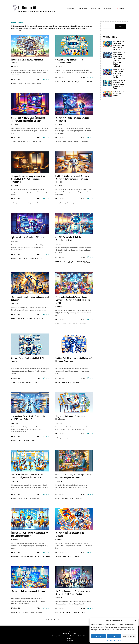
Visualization (46, 556)
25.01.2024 (59, 66)
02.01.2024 (59, 244)
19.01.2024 (15, 124)
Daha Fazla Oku (16, 79)
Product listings (36, 84)
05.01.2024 (59, 186)
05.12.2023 (15, 594)
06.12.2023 (59, 539)
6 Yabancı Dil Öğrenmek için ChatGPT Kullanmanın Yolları (72, 61)
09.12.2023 (15, 539)
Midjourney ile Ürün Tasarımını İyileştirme (29, 590)
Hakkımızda (95, 9)
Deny (114, 636)
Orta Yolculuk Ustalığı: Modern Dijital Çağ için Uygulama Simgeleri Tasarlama (73, 475)
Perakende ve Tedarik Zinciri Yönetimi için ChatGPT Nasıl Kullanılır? (29, 417)
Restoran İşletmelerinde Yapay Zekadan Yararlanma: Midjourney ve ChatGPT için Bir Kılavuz (73, 299)
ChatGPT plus (21, 142)
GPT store (35, 142)
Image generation (67, 612)
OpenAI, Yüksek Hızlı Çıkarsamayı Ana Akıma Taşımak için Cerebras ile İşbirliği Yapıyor (119, 84)
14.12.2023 (59, 481)
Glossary (70, 637)
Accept (99, 636)
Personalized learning (78, 82)
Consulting (27, 203)
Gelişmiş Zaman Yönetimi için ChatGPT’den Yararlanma (30, 359)
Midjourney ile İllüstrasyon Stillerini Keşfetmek (71, 533)
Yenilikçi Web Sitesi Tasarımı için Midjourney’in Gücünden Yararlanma (71, 359)
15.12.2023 (15, 481)
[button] (135, 621)
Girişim (29, 142)
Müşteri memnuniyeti (87, 262)
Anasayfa (71, 9)
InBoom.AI (27, 7)
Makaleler (83, 9)
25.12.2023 (59, 306)
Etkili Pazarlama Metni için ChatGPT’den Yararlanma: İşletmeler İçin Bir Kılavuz (29, 475)
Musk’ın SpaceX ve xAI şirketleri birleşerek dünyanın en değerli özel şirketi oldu (119, 45)
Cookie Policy (109, 641)
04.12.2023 (59, 597)
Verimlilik (29, 382)
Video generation (79, 203)
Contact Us (70, 640)
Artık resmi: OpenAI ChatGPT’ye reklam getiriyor (119, 93)
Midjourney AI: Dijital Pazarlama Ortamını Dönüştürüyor (73, 119)
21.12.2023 (15, 423)
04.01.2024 (15, 241)
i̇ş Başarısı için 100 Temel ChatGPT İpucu (29, 237)
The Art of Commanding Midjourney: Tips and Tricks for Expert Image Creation (73, 592)
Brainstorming (15, 556)
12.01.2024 (15, 186)
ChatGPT (20, 84)
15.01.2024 (59, 124)
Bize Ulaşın (108, 9)
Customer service (71, 262)
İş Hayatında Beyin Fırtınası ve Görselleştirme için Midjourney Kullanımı (29, 533)
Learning (70, 81)
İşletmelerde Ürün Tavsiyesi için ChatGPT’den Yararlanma (25, 61)
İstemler (64, 81)
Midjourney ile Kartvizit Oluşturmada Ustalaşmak (71, 417)
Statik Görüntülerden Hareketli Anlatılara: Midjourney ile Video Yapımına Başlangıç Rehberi (74, 179)
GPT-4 (40, 142)
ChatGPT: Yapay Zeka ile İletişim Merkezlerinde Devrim (69, 238)
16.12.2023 (59, 423)
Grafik (57, 203)
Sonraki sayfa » (56, 619)
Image (67, 498)
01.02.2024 (15, 66)
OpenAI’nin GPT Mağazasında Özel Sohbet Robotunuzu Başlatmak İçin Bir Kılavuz (29, 119)
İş (32, 203)
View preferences (129, 636)
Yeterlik (36, 203)
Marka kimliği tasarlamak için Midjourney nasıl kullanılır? (29, 298)
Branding (14, 318)
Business (14, 84)
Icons (62, 498)
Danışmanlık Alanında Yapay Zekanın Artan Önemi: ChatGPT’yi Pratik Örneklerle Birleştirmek (30, 179)
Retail (28, 440)
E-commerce (27, 84)
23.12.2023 (15, 364)
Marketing (77, 142)
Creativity (58, 142)
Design (64, 142)
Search (121, 26)
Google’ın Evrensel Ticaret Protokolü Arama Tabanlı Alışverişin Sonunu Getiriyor (118, 73)
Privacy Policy (117, 641)
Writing (39, 498)
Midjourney (84, 142)
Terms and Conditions (70, 635)
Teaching (90, 81)
